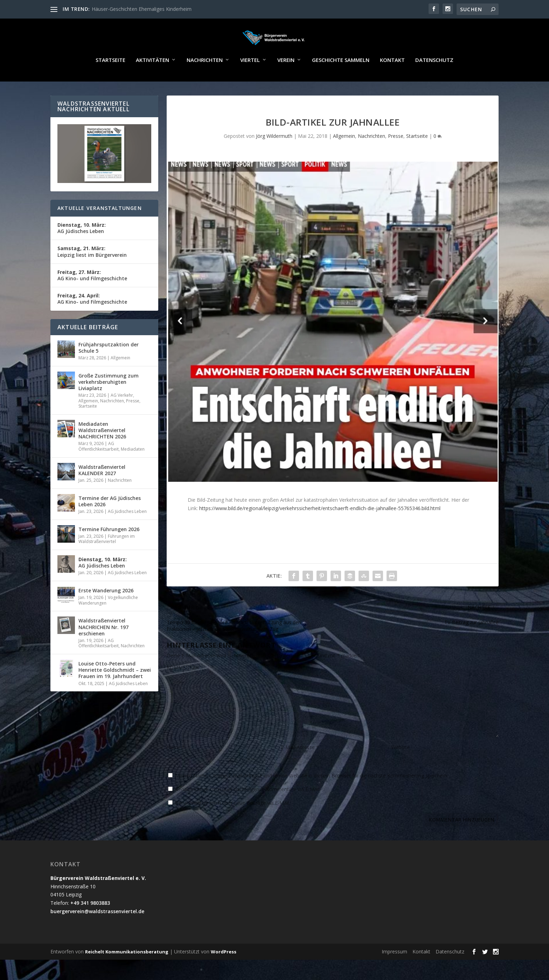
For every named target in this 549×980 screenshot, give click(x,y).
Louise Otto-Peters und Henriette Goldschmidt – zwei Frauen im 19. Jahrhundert (115, 690)
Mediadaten (133, 469)
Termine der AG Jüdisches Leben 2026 (110, 521)
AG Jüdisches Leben (82, 248)
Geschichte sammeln (341, 80)
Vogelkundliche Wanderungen (108, 621)
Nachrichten (205, 80)
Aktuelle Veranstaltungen (100, 228)
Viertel (250, 80)
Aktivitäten (152, 80)
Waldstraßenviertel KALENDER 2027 (102, 490)
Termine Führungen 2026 (109, 549)
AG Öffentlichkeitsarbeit (99, 467)
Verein (286, 80)
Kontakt (392, 80)
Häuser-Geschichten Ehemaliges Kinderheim (142, 9)
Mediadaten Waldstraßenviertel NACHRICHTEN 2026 (102, 450)
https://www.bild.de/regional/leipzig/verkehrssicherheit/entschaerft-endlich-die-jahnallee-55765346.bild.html (320, 528)
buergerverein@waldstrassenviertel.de (97, 932)
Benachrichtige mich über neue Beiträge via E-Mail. (232, 823)
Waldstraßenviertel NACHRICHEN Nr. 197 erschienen (103, 647)
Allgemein (344, 156)
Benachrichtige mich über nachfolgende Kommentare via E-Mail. (248, 809)
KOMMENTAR (183, 688)
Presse (396, 156)
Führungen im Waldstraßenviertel (107, 559)
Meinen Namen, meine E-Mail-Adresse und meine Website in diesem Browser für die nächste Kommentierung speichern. (312, 796)
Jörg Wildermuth (274, 156)
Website (401, 767)
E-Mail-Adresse (300, 767)
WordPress (224, 972)
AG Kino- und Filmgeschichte (92, 295)
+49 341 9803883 (90, 923)
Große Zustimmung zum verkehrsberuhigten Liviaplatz (109, 402)
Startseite (110, 80)
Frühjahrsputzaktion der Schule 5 (109, 368)
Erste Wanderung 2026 (106, 611)
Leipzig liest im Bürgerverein (92, 272)
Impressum (394, 972)
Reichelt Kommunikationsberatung (127, 972)
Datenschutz (434, 80)
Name (176, 767)
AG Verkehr (122, 415)
